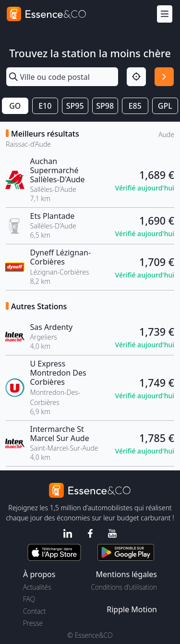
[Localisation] (136, 77)
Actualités (37, 587)
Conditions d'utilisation (124, 587)
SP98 (105, 106)
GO (15, 106)
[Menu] (165, 14)
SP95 (75, 106)
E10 (45, 106)
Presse (33, 623)
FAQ (29, 599)
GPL (165, 106)
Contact (34, 611)
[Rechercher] (164, 77)
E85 (135, 106)
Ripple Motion (132, 609)
